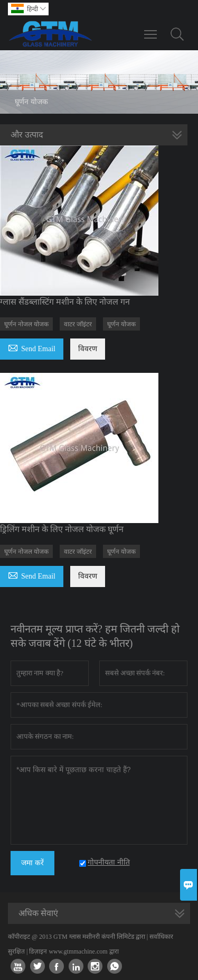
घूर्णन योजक (121, 324)
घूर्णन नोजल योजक (26, 324)
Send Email (32, 347)
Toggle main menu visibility (151, 29)
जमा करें (32, 863)
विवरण (88, 349)
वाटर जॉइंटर (78, 324)
